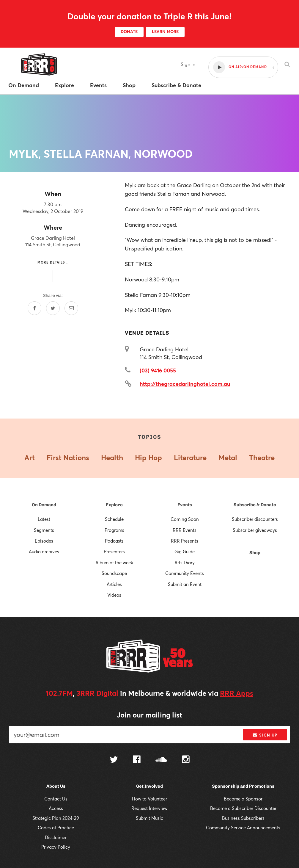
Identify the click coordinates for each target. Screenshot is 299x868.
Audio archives (44, 551)
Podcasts (114, 541)
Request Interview (149, 808)
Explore (114, 505)
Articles (114, 584)
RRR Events (185, 530)
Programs (114, 530)
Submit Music (149, 818)
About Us (56, 786)
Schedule (114, 519)
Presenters (114, 551)
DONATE (129, 31)
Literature (190, 457)
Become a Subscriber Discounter (243, 808)
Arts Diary (185, 563)
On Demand (44, 505)
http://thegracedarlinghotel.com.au (185, 384)
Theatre (262, 457)
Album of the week (114, 563)
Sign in (188, 64)
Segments (44, 530)
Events (185, 505)
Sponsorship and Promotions (243, 786)
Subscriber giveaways (255, 530)
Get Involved (149, 786)
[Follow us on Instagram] (186, 760)
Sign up (265, 735)
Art (30, 457)
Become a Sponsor (243, 799)
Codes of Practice (56, 828)
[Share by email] (71, 308)
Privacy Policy (56, 847)
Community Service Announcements (243, 828)
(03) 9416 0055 (158, 370)
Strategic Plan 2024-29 (56, 818)
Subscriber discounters (255, 519)
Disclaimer (56, 837)
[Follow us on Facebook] (137, 760)
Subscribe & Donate (255, 505)
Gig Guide (185, 551)
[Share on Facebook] (34, 308)
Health (112, 457)
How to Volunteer (149, 799)
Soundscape (114, 573)
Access (56, 808)
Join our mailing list (149, 715)
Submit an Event (185, 584)
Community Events (185, 573)
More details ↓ (53, 262)
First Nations (68, 457)
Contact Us (56, 799)
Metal (228, 457)
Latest (44, 519)
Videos (114, 595)
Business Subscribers (243, 818)
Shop (255, 553)
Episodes (44, 541)
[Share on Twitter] (53, 308)
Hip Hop (148, 457)
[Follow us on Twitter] (114, 760)
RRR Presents (185, 541)
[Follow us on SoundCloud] (161, 760)
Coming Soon (185, 519)
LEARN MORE (165, 31)
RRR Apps (237, 693)
